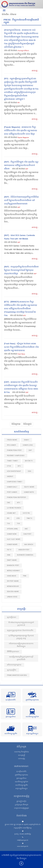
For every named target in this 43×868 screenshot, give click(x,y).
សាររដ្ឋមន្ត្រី (22, 755)
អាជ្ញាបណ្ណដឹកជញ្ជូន (32, 734)
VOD (18, 518)
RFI (19, 103)
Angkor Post (24, 550)
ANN (9, 555)
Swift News (12, 560)
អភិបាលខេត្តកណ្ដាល (14, 665)
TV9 (18, 524)
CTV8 (9, 466)
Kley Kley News (14, 539)
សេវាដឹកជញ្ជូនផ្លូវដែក (32, 717)
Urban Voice (12, 597)
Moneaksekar (13, 586)
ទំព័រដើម (5, 15)
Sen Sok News (13, 592)
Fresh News (21, 354)
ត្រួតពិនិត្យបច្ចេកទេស (32, 700)
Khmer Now (12, 534)
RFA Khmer (11, 445)
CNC (9, 503)
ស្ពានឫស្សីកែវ (12, 670)
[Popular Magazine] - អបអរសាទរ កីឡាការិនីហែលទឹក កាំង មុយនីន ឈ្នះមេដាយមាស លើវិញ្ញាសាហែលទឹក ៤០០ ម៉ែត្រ (21, 131)
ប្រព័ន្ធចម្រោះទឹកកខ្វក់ (22, 805)
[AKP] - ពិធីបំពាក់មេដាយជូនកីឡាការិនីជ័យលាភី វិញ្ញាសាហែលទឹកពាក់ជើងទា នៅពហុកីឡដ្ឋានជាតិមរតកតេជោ (21, 200)
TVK (8, 524)
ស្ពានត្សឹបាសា (12, 617)
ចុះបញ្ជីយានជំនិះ (11, 700)
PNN (25, 576)
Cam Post (27, 534)
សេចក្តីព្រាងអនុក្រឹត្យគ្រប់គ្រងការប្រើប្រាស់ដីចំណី (21, 658)
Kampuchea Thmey (15, 482)
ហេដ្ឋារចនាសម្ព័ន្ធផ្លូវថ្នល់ (22, 808)
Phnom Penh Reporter (16, 497)
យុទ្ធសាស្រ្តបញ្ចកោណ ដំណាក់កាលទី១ (20, 631)
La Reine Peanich (14, 508)
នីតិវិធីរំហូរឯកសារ (13, 652)
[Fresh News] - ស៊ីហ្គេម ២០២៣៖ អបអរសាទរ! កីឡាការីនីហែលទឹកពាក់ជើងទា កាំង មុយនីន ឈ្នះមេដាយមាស (21, 347)
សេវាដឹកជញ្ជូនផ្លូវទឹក (11, 734)
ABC (26, 529)
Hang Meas (12, 576)
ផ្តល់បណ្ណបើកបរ (11, 717)
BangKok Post (13, 565)
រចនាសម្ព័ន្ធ (22, 759)
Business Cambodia (25, 555)
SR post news (13, 581)
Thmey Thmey (12, 461)
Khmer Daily (12, 487)
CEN (29, 471)
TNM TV (29, 518)
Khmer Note (29, 492)
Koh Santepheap (14, 471)
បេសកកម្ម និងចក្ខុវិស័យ (22, 752)
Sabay (27, 440)
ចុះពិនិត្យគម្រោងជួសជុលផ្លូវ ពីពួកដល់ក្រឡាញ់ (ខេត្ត (21, 637)
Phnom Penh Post (14, 450)
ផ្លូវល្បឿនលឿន (21, 801)
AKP (27, 169)
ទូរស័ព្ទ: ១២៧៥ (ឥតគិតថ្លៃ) (23, 834)
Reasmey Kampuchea (16, 456)
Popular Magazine (23, 138)
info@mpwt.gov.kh (23, 840)
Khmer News (12, 545)
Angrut (10, 477)
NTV (19, 503)
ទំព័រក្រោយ (16, 424)
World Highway (13, 571)
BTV (25, 316)
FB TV (9, 550)
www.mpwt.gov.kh (23, 846)
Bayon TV (29, 461)
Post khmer (12, 492)
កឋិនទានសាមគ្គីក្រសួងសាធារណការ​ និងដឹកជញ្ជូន (21, 645)
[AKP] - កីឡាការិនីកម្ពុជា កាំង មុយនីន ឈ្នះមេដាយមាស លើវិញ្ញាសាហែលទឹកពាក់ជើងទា (21, 165)
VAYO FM (26, 513)
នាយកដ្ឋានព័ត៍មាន (23, 51)
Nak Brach (29, 545)
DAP (27, 393)
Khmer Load (28, 445)
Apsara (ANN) (12, 529)
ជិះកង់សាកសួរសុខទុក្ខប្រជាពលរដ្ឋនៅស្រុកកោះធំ (21, 624)
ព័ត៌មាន (13, 15)
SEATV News (29, 487)
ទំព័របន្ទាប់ (27, 424)
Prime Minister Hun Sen (17, 675)
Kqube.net (11, 513)
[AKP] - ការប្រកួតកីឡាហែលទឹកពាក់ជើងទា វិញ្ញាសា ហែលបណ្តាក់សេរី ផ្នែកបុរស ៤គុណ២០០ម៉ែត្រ (21, 270)
